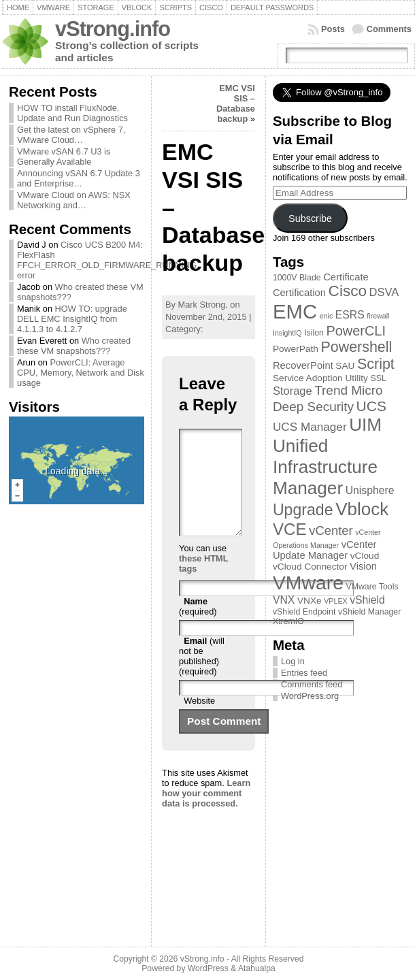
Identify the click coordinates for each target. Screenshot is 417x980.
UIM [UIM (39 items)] (365, 425)
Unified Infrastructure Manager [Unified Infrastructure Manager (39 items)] (325, 467)
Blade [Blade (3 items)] (310, 278)
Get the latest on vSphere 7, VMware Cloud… (71, 135)
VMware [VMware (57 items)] (308, 583)
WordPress (208, 968)
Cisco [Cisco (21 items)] (348, 291)
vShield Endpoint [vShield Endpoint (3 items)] (304, 612)
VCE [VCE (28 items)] (290, 529)
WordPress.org (310, 696)
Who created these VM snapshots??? (74, 346)
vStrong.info (113, 29)
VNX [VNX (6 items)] (284, 600)
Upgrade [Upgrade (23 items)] (303, 510)
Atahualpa (257, 968)
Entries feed (304, 673)
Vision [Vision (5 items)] (363, 566)
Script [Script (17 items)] (376, 364)
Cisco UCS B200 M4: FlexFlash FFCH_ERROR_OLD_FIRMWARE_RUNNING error (107, 260)
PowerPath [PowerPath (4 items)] (296, 349)
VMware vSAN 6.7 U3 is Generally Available (64, 157)
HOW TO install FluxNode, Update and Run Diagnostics (72, 113)
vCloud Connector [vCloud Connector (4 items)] (310, 567)
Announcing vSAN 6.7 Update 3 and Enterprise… (79, 178)
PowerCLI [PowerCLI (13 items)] (355, 331)
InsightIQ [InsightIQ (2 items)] (287, 333)
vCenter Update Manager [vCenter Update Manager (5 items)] (325, 550)
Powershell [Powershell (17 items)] (356, 347)
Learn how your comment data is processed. (206, 814)
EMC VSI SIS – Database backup (236, 103)
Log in (293, 661)
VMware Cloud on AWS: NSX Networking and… (74, 200)
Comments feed (312, 684)
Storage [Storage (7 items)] (293, 391)
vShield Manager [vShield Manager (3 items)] (369, 612)
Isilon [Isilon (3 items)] (314, 333)
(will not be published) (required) (202, 676)
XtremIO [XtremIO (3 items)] (288, 621)
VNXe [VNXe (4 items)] (310, 601)
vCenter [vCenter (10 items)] (331, 530)
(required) (198, 627)
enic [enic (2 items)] (327, 316)
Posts (333, 29)
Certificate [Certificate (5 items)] (346, 277)
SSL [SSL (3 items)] (378, 378)
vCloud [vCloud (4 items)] (365, 556)
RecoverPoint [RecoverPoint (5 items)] (303, 365)
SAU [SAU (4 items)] (345, 366)
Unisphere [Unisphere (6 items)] (370, 490)
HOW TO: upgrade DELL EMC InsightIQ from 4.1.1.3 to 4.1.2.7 (72, 319)
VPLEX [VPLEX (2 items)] (335, 601)
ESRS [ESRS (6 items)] (350, 315)
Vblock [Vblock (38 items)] (362, 509)
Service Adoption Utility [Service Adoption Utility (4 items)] (320, 378)
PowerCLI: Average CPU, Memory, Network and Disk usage (81, 373)
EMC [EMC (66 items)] (295, 311)
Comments (389, 29)
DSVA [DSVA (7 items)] (384, 292)
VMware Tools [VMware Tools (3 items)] (372, 587)
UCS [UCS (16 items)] (371, 406)
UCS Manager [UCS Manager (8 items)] (310, 427)
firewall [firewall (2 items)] (378, 316)
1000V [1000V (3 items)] (285, 278)
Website (199, 721)
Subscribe (310, 218)
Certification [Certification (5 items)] (299, 293)
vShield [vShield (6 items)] (367, 600)
